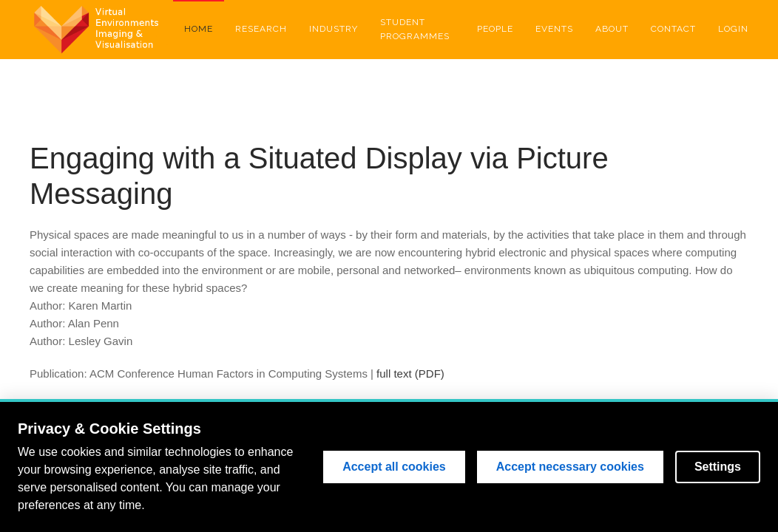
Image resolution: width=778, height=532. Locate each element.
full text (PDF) (410, 374)
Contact (673, 29)
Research (261, 29)
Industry (334, 29)
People (495, 29)
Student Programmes (415, 29)
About (612, 29)
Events (554, 29)
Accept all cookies (394, 467)
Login (733, 29)
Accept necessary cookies (570, 467)
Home (199, 29)
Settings (718, 467)
